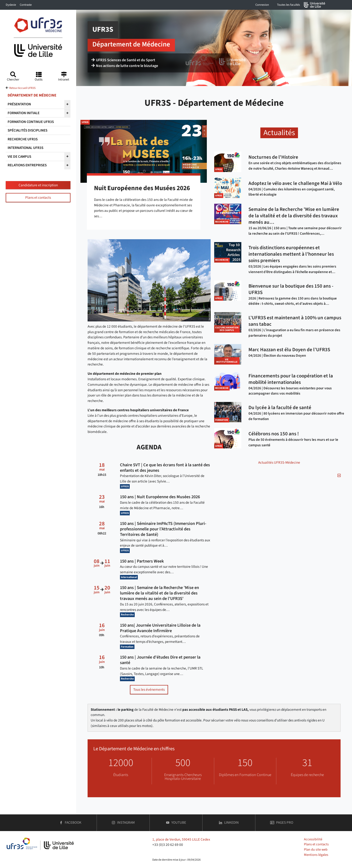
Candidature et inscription (38, 185)
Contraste (26, 5)
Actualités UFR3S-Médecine (279, 462)
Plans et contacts (38, 198)
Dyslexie (11, 5)
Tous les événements (149, 690)
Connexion (262, 5)
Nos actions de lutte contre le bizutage (125, 66)
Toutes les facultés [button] (288, 5)
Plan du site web (316, 850)
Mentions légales (316, 855)
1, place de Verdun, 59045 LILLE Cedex (181, 839)
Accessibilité (313, 839)
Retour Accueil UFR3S (22, 88)
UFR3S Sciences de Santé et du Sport (123, 60)
